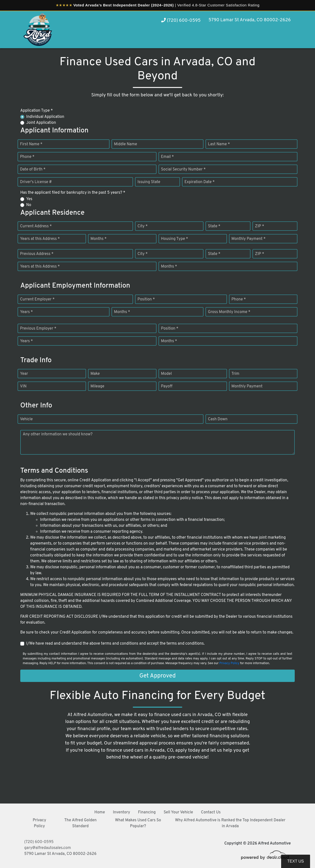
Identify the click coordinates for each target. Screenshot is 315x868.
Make (95, 374)
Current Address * (36, 226)
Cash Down (218, 419)
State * (214, 226)
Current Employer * (37, 299)
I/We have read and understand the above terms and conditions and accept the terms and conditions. (115, 644)
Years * (26, 312)
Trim (235, 374)
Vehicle (26, 419)
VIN (23, 386)
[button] (276, 39)
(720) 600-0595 (181, 21)
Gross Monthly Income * (229, 312)
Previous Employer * (38, 329)
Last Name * (219, 144)
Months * (99, 239)
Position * (146, 299)
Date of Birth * (33, 169)
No (29, 205)
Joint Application (41, 123)
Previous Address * (37, 254)
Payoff (167, 386)
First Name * (31, 144)
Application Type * (36, 111)
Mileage (97, 386)
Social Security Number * (183, 169)
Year (24, 374)
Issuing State (149, 182)
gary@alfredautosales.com (48, 848)
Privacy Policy (229, 663)
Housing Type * (175, 239)
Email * (167, 157)
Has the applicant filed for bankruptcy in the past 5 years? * (73, 193)
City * (143, 226)
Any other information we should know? (58, 434)
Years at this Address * (40, 239)
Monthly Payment (247, 386)
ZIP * (259, 226)
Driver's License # (36, 182)
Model (166, 374)
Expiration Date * (200, 182)
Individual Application (45, 117)
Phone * (27, 157)
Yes (29, 199)
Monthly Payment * (248, 239)
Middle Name (125, 144)
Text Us (296, 861)
